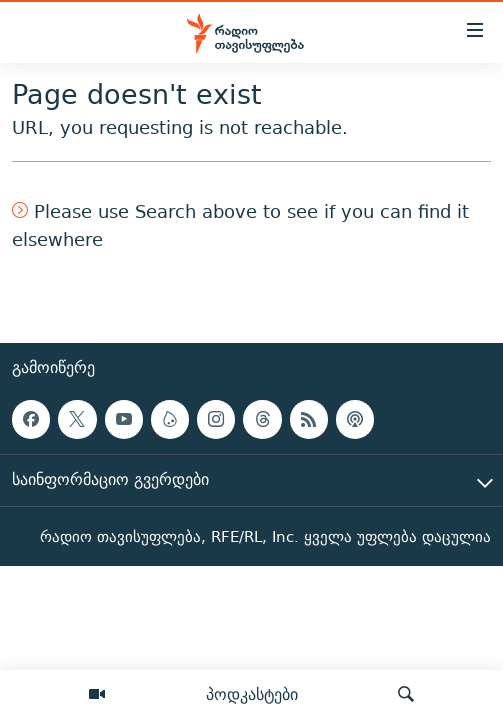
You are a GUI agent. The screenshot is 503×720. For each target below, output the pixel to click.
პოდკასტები (252, 694)
